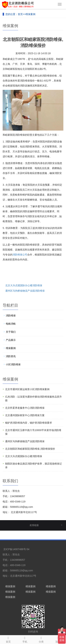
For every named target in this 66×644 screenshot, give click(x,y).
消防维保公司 (20, 255)
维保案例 (30, 14)
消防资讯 (11, 356)
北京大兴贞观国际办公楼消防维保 (24, 285)
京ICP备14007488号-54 (16, 549)
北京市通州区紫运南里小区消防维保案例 (27, 389)
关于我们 (11, 332)
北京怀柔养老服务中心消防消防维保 (25, 408)
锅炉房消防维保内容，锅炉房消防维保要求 (29, 423)
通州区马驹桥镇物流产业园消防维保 (25, 291)
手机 (25, 639)
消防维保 (11, 316)
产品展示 (11, 340)
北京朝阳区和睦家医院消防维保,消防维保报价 (30, 449)
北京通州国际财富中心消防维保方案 (25, 415)
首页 (20, 14)
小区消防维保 (13, 364)
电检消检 (11, 324)
